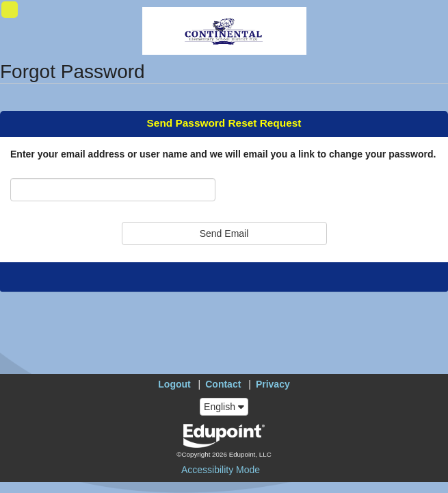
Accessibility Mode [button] (221, 470)
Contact (223, 384)
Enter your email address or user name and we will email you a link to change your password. (223, 154)
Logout (174, 384)
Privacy (273, 384)
